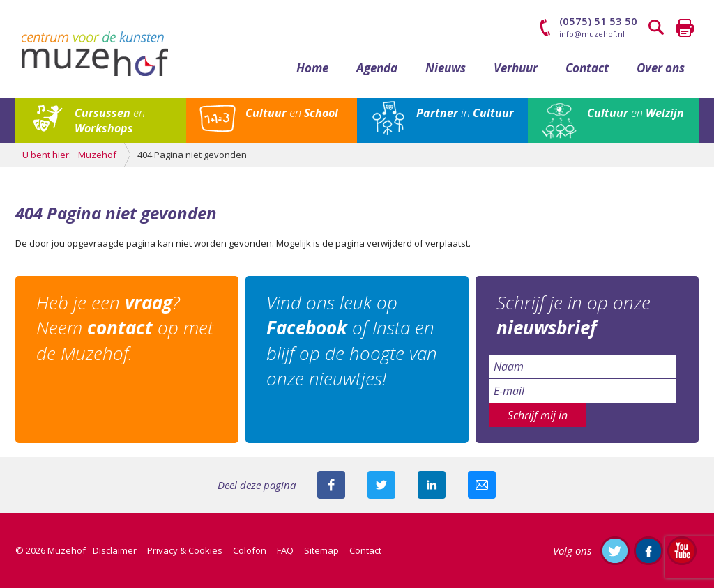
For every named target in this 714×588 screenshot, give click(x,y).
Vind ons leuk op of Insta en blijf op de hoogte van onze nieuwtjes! (352, 340)
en (110, 121)
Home (312, 68)
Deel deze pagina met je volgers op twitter (381, 485)
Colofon (250, 550)
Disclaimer (115, 550)
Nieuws (446, 68)
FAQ (285, 550)
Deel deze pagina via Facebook (331, 485)
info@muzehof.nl (592, 34)
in (465, 113)
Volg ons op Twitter (615, 550)
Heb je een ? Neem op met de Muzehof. (125, 328)
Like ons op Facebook (648, 550)
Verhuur (516, 68)
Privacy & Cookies (185, 550)
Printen (685, 28)
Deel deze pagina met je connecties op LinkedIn (432, 485)
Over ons (661, 68)
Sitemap (321, 550)
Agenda (377, 68)
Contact (587, 68)
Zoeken (657, 28)
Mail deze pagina (482, 485)
